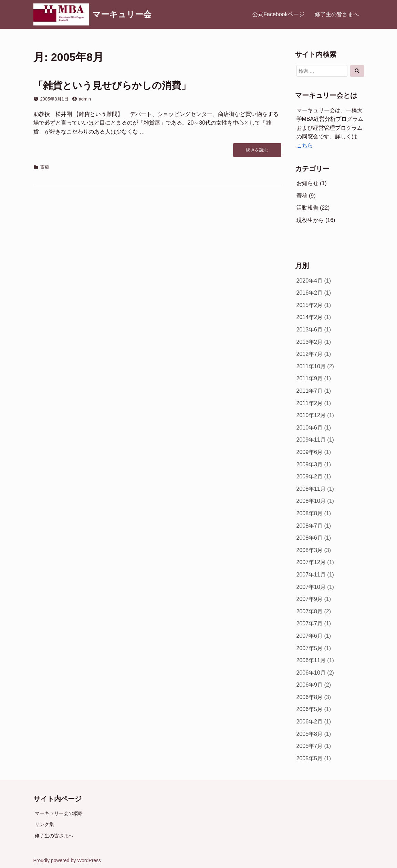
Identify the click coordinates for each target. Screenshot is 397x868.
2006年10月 (311, 673)
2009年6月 (310, 452)
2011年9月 (310, 378)
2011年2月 (310, 403)
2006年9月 (310, 685)
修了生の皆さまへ (337, 14)
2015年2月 (310, 305)
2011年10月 (311, 366)
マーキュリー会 (122, 14)
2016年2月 (310, 293)
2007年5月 (310, 648)
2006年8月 (310, 697)
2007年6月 (310, 636)
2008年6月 (310, 538)
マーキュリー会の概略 (59, 813)
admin (85, 99)
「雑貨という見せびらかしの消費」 (112, 86)
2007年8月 (310, 611)
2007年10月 (311, 587)
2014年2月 (310, 317)
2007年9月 (310, 599)
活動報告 (307, 208)
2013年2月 (310, 342)
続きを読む (257, 152)
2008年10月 (311, 501)
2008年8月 (310, 513)
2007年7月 (310, 623)
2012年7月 (310, 354)
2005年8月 (310, 734)
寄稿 (45, 167)
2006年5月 (310, 709)
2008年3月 (310, 550)
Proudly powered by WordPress (67, 860)
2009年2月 (310, 477)
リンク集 (44, 824)
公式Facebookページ (278, 14)
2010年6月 (310, 428)
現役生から (310, 220)
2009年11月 (311, 440)
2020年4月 (310, 281)
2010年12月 (311, 415)
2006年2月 (310, 722)
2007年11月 (311, 575)
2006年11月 (311, 660)
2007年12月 (311, 562)
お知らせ (307, 183)
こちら (305, 145)
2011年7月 (310, 391)
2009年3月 (310, 464)
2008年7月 (310, 526)
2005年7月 (310, 746)
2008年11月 (311, 489)
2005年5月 (310, 758)
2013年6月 (310, 330)
